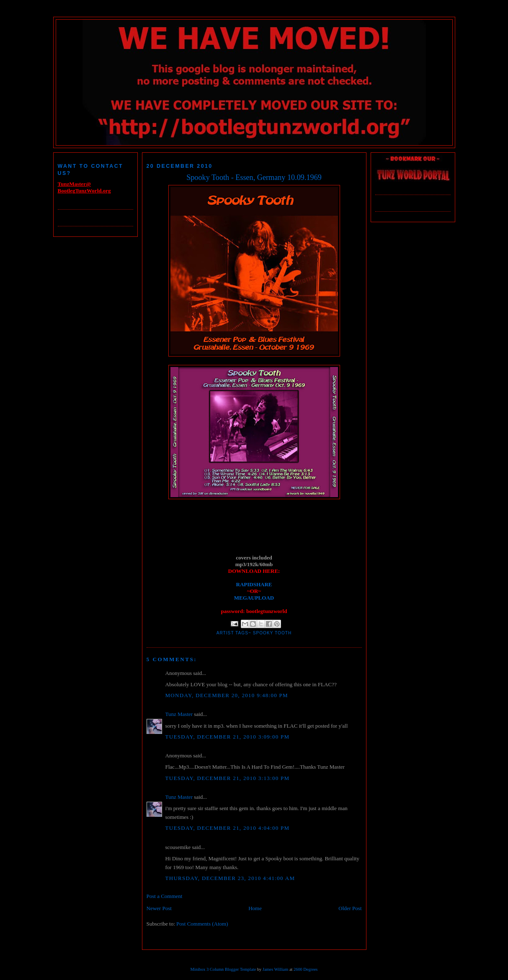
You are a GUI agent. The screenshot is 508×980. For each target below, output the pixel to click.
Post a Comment (165, 896)
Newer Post (159, 908)
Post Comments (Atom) (202, 924)
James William (275, 969)
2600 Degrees (306, 969)
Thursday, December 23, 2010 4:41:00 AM (230, 878)
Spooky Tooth (272, 633)
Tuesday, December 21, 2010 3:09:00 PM (228, 737)
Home (255, 908)
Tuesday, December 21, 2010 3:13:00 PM (228, 778)
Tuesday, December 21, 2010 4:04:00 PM (228, 828)
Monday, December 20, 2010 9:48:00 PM (227, 695)
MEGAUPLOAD (254, 598)
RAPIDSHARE (254, 584)
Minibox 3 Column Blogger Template (223, 969)
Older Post (350, 908)
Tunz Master (179, 714)
